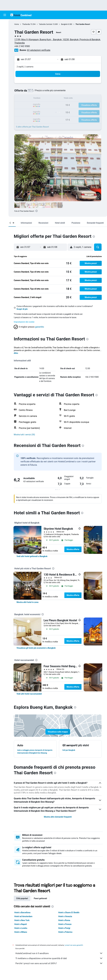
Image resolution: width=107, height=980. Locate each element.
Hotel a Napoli (22, 930)
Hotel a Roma (65, 926)
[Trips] (5, 55)
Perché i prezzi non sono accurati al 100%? (60, 969)
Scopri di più (23, 309)
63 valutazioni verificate (40, 50)
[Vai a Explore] (5, 47)
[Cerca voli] (5, 23)
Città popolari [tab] (23, 904)
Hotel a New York (23, 926)
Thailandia (27, 24)
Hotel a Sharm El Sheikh (69, 918)
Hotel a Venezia (66, 922)
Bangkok (65, 24)
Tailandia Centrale (47, 24)
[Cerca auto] (5, 35)
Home (18, 24)
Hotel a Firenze (66, 930)
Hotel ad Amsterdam (24, 922)
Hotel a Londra (22, 934)
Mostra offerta (74, 555)
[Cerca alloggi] (5, 29)
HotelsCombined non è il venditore (60, 959)
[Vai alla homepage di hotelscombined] (21, 15)
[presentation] (38, 211)
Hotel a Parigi (65, 934)
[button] (5, 15)
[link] (33, 562)
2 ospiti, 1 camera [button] (26, 67)
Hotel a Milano (22, 938)
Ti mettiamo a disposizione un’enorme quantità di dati (60, 964)
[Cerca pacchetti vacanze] (5, 41)
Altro (17, 356)
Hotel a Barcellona (23, 918)
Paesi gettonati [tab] (42, 904)
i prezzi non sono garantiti (75, 951)
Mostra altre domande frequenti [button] (58, 822)
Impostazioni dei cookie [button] (25, 322)
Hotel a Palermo (66, 938)
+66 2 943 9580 (23, 46)
